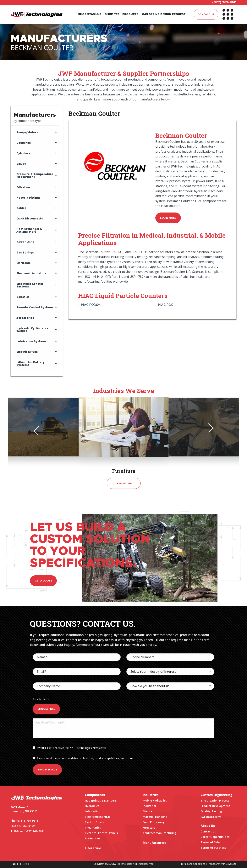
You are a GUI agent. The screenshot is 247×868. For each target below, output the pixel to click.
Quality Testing (211, 811)
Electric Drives (94, 822)
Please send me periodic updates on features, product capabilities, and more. (83, 758)
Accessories (93, 838)
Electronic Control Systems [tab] (30, 285)
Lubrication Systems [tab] (31, 342)
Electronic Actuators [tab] (31, 274)
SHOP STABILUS (90, 14)
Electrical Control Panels (101, 833)
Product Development (215, 806)
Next (209, 428)
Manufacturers (154, 843)
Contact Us (208, 831)
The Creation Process (215, 800)
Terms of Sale (210, 842)
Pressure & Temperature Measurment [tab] (35, 176)
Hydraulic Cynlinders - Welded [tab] (32, 330)
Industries (151, 795)
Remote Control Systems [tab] (35, 308)
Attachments (41, 699)
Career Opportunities (215, 837)
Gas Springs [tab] (25, 253)
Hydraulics (92, 806)
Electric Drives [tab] (27, 352)
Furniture (149, 828)
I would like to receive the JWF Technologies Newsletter (70, 748)
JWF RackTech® (211, 817)
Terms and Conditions (193, 864)
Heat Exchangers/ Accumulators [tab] (29, 230)
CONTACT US (206, 14)
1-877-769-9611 (34, 831)
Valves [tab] (21, 164)
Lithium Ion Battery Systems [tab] (30, 364)
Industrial (149, 806)
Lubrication (93, 811)
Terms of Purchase (213, 848)
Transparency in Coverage (222, 864)
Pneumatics (93, 828)
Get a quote (43, 581)
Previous (38, 431)
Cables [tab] (21, 208)
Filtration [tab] (23, 187)
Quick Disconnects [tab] (30, 219)
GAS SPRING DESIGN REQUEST (164, 14)
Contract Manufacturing (160, 833)
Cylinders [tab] (23, 153)
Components (95, 795)
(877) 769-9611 (224, 2)
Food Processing (154, 822)
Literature (93, 848)
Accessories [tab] (25, 318)
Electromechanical (97, 817)
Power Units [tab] (25, 242)
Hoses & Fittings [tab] (28, 198)
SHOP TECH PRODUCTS (122, 14)
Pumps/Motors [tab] (27, 133)
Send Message (47, 769)
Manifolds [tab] (23, 263)
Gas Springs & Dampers (101, 800)
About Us (208, 826)
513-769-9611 (29, 821)
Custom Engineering (217, 795)
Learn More (168, 218)
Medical (148, 811)
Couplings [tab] (24, 143)
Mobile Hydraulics (155, 800)
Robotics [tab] (23, 297)
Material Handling (155, 817)
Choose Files (46, 709)
